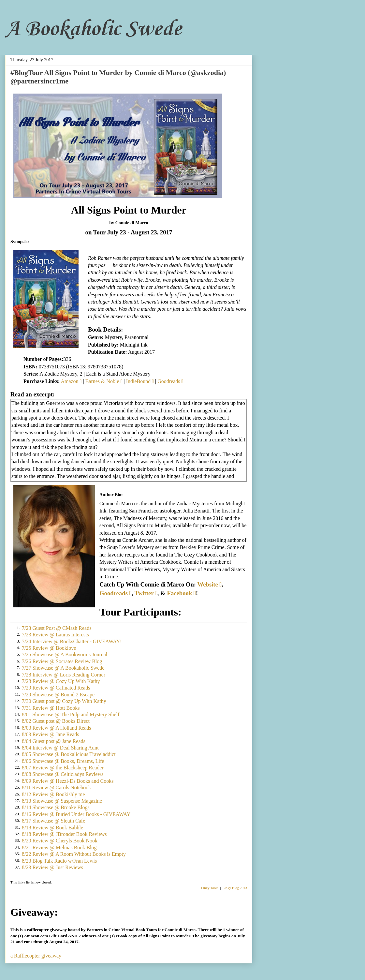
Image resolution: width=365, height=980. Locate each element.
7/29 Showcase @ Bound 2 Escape (58, 695)
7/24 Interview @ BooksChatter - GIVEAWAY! (72, 641)
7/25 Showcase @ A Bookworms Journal (65, 654)
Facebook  (181, 593)
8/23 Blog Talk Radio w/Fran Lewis (59, 861)
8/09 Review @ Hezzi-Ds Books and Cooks (68, 781)
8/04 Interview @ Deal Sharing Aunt (60, 748)
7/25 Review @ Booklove (49, 648)
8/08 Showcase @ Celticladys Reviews (63, 774)
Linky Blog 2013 (235, 888)
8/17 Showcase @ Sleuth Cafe (53, 821)
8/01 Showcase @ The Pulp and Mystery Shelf (71, 714)
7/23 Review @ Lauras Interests (55, 635)
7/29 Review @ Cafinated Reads (56, 688)
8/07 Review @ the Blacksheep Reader (63, 768)
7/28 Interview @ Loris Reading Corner (64, 675)
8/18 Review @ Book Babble (52, 828)
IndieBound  (140, 381)
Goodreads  (170, 381)
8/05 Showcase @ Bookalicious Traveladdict (69, 754)
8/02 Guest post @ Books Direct (56, 721)
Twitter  (146, 593)
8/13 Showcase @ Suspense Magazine (62, 801)
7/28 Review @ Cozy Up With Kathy (61, 681)
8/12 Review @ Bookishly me (53, 794)
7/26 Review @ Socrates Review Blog (62, 661)
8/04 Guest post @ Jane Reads (54, 741)
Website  (210, 584)
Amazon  (71, 381)
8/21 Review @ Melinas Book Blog (59, 847)
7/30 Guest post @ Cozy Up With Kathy (64, 701)
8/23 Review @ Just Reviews (52, 867)
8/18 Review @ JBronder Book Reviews (64, 834)
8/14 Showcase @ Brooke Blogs (56, 807)
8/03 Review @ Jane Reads (51, 734)
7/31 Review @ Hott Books (51, 708)
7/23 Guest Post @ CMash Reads (57, 628)
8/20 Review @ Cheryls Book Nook (60, 841)
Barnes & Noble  (104, 381)
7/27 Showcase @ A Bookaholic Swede (63, 668)
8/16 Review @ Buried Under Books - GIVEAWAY (76, 814)
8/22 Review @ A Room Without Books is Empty (74, 854)
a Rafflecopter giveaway (36, 956)
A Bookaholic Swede (93, 29)
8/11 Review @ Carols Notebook (56, 787)
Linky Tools (210, 888)
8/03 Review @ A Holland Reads (57, 728)
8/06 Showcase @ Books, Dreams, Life (63, 761)
